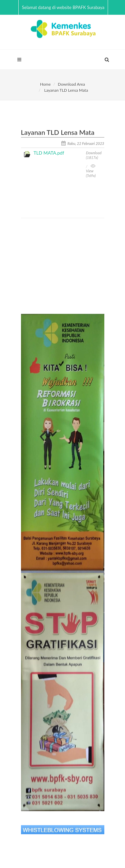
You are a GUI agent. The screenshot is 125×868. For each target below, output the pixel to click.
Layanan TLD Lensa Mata (66, 90)
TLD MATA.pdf (49, 153)
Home (45, 84)
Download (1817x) (94, 155)
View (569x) (91, 171)
